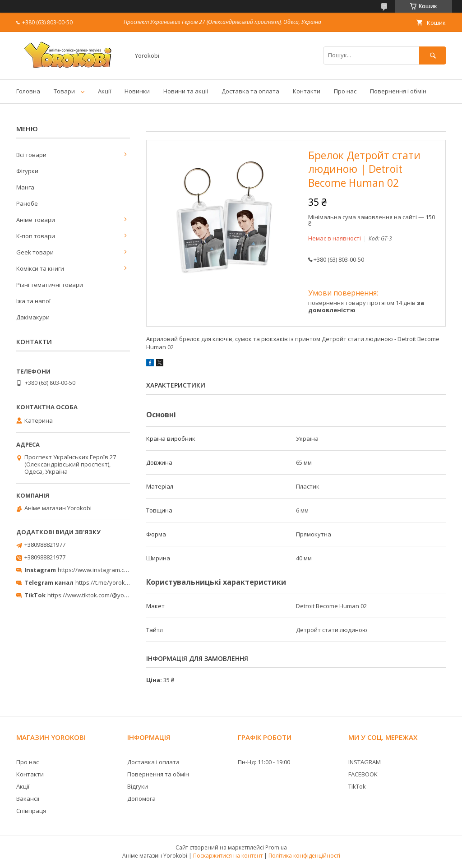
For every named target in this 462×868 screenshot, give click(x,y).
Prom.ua (276, 847)
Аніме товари (36, 220)
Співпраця (31, 811)
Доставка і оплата (153, 762)
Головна (28, 91)
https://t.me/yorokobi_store (113, 582)
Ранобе (27, 203)
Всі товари (31, 155)
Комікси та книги (40, 268)
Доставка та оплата (250, 91)
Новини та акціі (186, 91)
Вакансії (28, 799)
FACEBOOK (363, 774)
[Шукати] (433, 55)
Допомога (141, 799)
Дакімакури (33, 317)
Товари (64, 91)
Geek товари (35, 252)
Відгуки (138, 786)
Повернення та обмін (158, 774)
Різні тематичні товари (50, 285)
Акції (104, 91)
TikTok (357, 786)
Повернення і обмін (398, 91)
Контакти (307, 91)
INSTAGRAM (365, 762)
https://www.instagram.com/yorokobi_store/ (118, 570)
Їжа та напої (33, 301)
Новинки (137, 91)
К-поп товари (36, 236)
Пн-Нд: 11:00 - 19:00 (264, 762)
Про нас (345, 91)
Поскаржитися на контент (228, 856)
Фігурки (27, 171)
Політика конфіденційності (304, 856)
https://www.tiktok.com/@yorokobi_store (103, 595)
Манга (25, 187)
